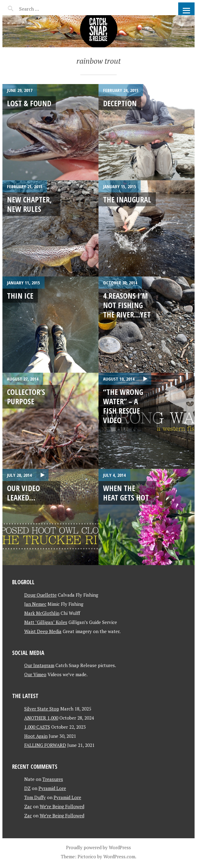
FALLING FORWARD (45, 745)
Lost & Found (29, 103)
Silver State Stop (42, 709)
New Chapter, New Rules (29, 204)
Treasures (53, 779)
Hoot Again (36, 736)
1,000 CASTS (37, 727)
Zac (28, 806)
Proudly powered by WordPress (98, 847)
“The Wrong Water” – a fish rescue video (123, 406)
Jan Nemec (35, 604)
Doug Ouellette (40, 595)
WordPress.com (119, 856)
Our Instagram (39, 665)
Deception (120, 103)
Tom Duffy (35, 797)
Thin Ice (20, 296)
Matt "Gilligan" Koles (46, 622)
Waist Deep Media (43, 631)
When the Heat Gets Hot (126, 493)
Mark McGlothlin (42, 613)
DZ (27, 788)
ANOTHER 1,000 (41, 718)
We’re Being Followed (62, 806)
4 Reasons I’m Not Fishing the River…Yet (127, 305)
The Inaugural (127, 199)
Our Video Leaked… (23, 493)
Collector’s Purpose (26, 397)
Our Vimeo (35, 674)
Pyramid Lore (52, 788)
